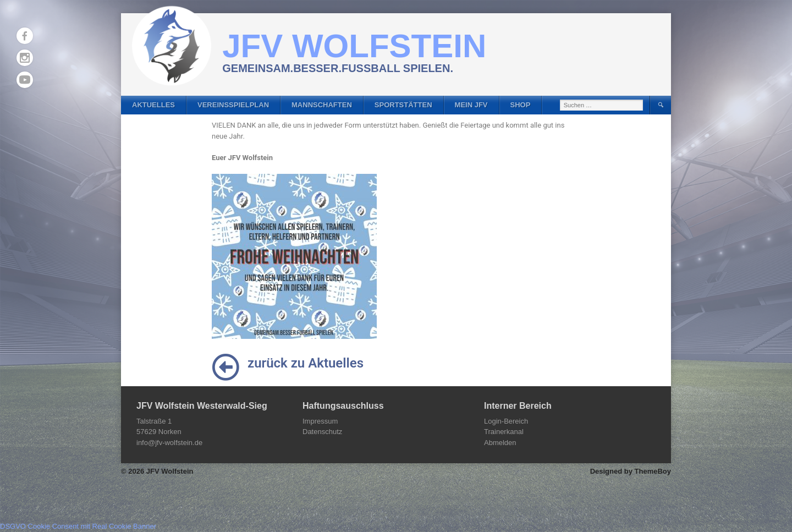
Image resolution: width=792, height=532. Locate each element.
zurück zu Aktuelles (306, 363)
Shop (521, 105)
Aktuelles (153, 105)
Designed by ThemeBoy (631, 471)
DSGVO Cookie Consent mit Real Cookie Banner (78, 526)
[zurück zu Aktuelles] (226, 367)
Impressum (320, 421)
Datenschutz (322, 432)
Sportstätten (403, 105)
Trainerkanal (504, 432)
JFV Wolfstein (354, 46)
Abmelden (500, 443)
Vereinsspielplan (233, 105)
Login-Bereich (506, 421)
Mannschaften (322, 105)
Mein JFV (471, 105)
